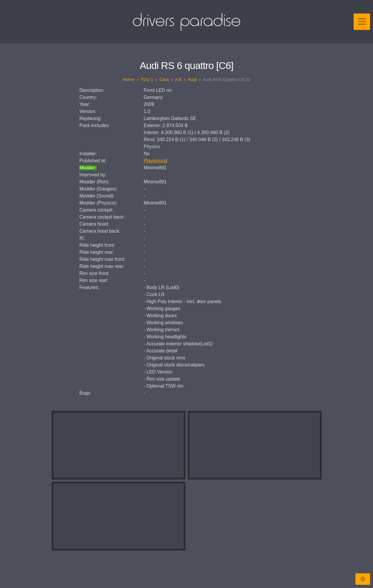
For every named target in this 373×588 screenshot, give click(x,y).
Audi (192, 79)
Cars (164, 79)
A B (178, 79)
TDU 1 (147, 79)
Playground (156, 161)
